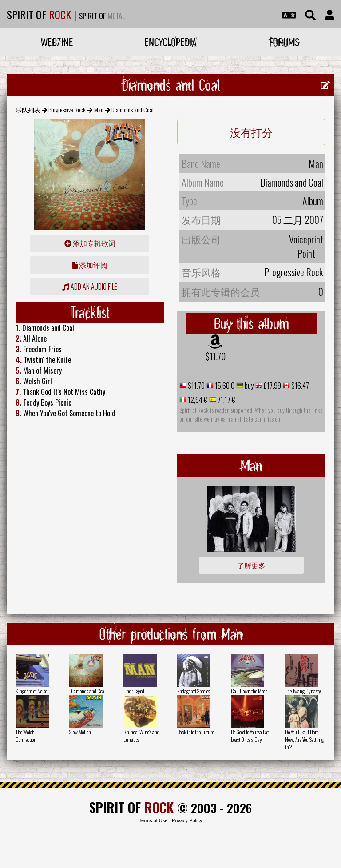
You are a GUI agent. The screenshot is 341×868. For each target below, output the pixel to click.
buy (248, 386)
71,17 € (226, 400)
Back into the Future (196, 732)
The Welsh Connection (26, 736)
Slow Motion (80, 732)
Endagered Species (194, 691)
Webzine (57, 42)
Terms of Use (153, 820)
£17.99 (272, 386)
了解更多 (251, 565)
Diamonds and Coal (87, 691)
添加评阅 (90, 265)
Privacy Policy (187, 820)
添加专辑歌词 (90, 243)
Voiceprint (306, 239)
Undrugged (134, 691)
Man (99, 109)
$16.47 (299, 386)
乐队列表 (28, 109)
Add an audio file (90, 287)
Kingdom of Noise (31, 691)
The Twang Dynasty (303, 691)
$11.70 (216, 356)
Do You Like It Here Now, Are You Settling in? (304, 739)
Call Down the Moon (249, 691)
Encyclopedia (170, 42)
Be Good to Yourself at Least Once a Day (250, 736)
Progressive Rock (67, 109)
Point (306, 253)
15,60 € (224, 386)
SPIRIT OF (39, 14)
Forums (284, 42)
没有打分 (251, 132)
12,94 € (197, 400)
